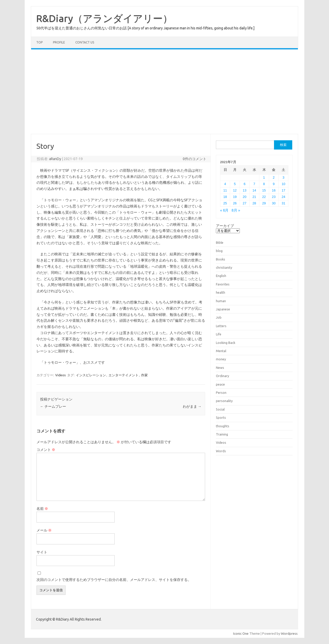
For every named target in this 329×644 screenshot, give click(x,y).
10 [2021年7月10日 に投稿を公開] (284, 184)
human (221, 301)
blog (219, 251)
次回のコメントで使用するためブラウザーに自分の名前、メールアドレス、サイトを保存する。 (114, 580)
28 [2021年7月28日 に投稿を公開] (254, 203)
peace (220, 384)
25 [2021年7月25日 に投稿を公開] (225, 203)
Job (219, 317)
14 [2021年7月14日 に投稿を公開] (254, 190)
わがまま (192, 406)
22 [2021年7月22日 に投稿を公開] (264, 197)
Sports (221, 417)
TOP (39, 42)
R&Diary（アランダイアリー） (104, 18)
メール (44, 530)
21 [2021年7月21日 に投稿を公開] (254, 197)
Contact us (85, 42)
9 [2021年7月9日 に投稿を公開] (274, 184)
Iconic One (241, 633)
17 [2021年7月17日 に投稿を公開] (284, 190)
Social (220, 409)
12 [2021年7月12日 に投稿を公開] (235, 190)
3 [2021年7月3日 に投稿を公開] (283, 177)
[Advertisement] (164, 92)
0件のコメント (195, 159)
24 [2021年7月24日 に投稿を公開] (284, 197)
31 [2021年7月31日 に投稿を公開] (284, 203)
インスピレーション (91, 375)
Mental (221, 351)
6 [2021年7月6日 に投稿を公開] (245, 184)
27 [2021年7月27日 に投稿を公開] (244, 203)
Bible (220, 242)
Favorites (223, 284)
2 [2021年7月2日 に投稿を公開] (274, 177)
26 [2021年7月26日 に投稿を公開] (235, 203)
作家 (144, 375)
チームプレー (53, 406)
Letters (221, 326)
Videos (61, 375)
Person (221, 393)
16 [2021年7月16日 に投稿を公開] (274, 190)
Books (221, 259)
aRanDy (55, 159)
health (221, 292)
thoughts (223, 426)
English (221, 276)
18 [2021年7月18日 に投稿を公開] (225, 197)
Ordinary (222, 376)
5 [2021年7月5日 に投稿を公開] (235, 184)
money (221, 359)
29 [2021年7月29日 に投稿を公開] (264, 203)
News (220, 368)
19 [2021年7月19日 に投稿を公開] (235, 197)
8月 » (236, 210)
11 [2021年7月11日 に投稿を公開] (225, 190)
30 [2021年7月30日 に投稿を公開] (274, 203)
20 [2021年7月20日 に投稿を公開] (244, 197)
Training (222, 434)
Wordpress (289, 633)
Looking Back (226, 343)
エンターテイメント (124, 375)
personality (224, 401)
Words (221, 451)
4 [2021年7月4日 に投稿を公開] (225, 184)
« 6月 (224, 210)
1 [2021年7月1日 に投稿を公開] (264, 177)
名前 (42, 509)
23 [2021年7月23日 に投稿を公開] (274, 197)
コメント (46, 450)
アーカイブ (225, 226)
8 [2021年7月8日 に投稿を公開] (264, 184)
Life (219, 334)
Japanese (223, 309)
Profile (59, 42)
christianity (224, 267)
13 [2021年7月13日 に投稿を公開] (244, 190)
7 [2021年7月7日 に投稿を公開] (254, 184)
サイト (42, 552)
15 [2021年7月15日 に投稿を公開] (264, 190)
